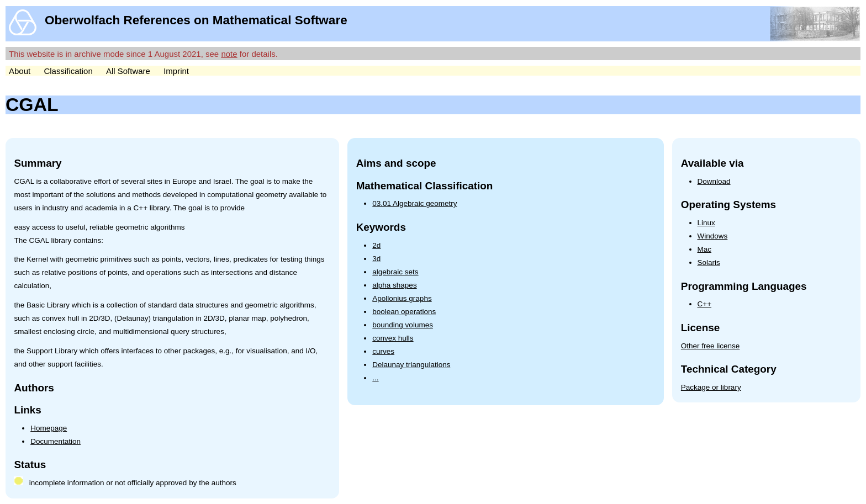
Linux (706, 223)
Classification (68, 71)
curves (383, 351)
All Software (128, 71)
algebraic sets (395, 272)
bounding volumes (403, 325)
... (375, 378)
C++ (705, 304)
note (229, 54)
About (20, 71)
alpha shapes (394, 285)
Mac (705, 249)
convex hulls (393, 338)
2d (376, 245)
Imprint (176, 71)
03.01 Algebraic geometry (414, 203)
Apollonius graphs (402, 298)
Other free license (711, 346)
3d (376, 259)
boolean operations (404, 312)
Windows (713, 236)
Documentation (56, 441)
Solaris (709, 262)
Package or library (711, 387)
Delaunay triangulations (411, 365)
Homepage (49, 428)
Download (714, 181)
